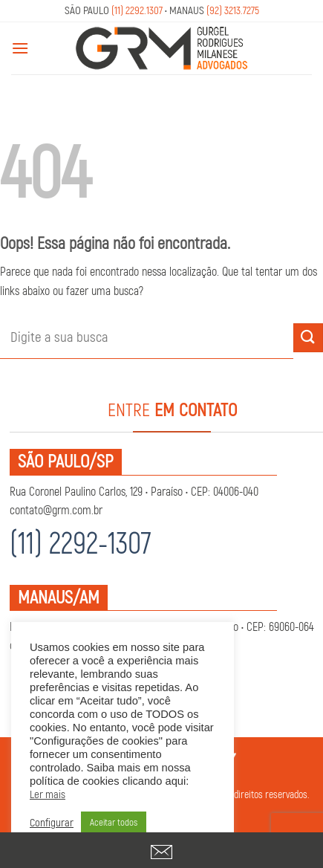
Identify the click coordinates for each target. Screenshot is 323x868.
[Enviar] (308, 338)
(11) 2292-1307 (81, 544)
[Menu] (20, 48)
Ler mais (48, 795)
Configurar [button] (52, 823)
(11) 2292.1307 (137, 11)
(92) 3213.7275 (233, 11)
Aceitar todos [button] (114, 823)
